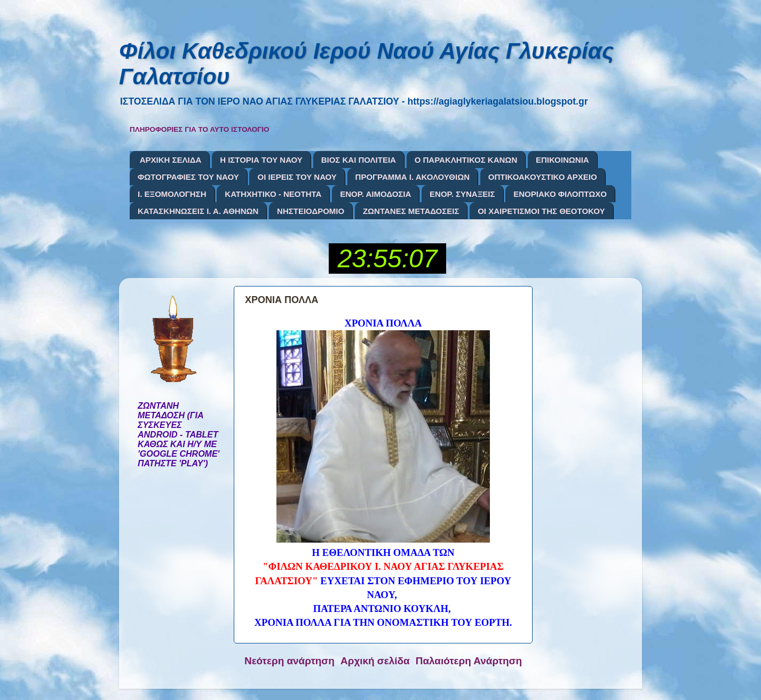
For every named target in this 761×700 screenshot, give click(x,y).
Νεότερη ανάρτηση (290, 661)
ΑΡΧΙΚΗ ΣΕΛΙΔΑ (171, 160)
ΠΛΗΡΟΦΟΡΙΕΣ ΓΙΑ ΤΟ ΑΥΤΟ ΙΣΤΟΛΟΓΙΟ (200, 129)
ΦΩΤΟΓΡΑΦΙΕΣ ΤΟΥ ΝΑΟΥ (188, 177)
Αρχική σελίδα (375, 661)
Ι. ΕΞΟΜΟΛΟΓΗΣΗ (172, 194)
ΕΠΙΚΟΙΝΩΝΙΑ (562, 160)
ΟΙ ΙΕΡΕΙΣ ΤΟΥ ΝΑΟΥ (297, 177)
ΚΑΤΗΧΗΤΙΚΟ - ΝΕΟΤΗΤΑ (273, 194)
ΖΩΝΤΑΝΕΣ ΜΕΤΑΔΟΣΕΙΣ (411, 211)
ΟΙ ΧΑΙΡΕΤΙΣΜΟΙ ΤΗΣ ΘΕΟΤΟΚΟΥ (541, 211)
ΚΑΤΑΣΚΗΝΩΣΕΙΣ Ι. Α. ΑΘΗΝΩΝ (198, 211)
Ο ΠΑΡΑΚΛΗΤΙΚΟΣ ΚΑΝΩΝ (466, 160)
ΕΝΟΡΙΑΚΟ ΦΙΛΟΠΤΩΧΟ (560, 194)
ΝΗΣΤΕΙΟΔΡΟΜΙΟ (311, 211)
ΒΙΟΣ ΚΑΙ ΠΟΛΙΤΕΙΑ (359, 160)
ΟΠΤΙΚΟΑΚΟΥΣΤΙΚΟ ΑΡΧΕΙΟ (543, 177)
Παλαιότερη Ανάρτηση (469, 661)
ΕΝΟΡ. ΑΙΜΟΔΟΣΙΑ (375, 194)
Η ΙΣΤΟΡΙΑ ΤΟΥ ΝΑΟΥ (261, 160)
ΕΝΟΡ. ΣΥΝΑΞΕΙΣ (462, 194)
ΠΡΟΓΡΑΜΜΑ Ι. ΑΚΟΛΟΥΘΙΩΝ (413, 177)
